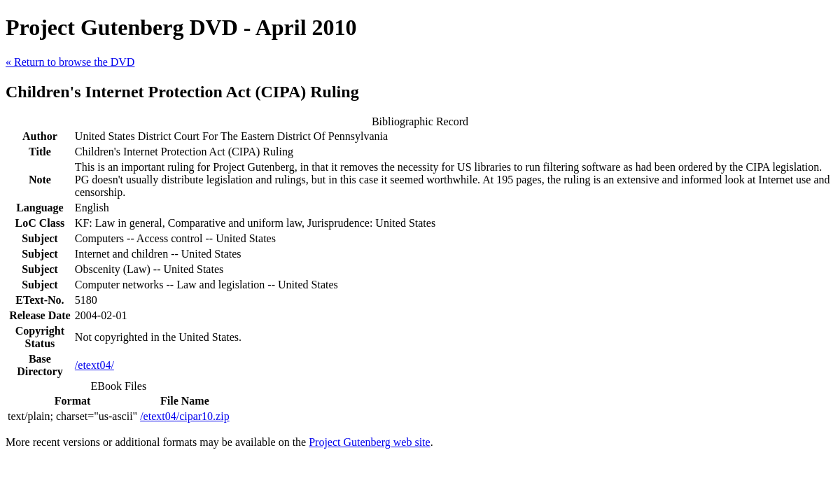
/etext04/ (94, 365)
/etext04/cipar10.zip (185, 416)
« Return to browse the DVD (70, 62)
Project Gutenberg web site (369, 442)
